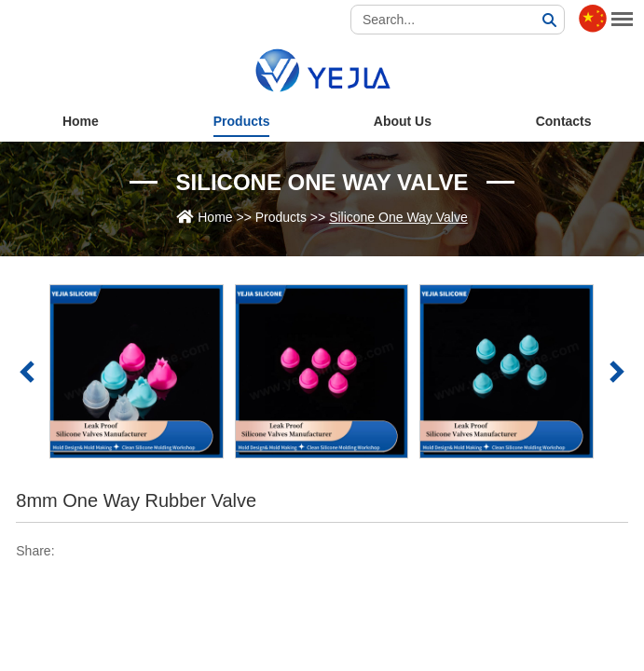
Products (242, 121)
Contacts (564, 121)
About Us (403, 121)
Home (81, 121)
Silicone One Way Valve (322, 182)
